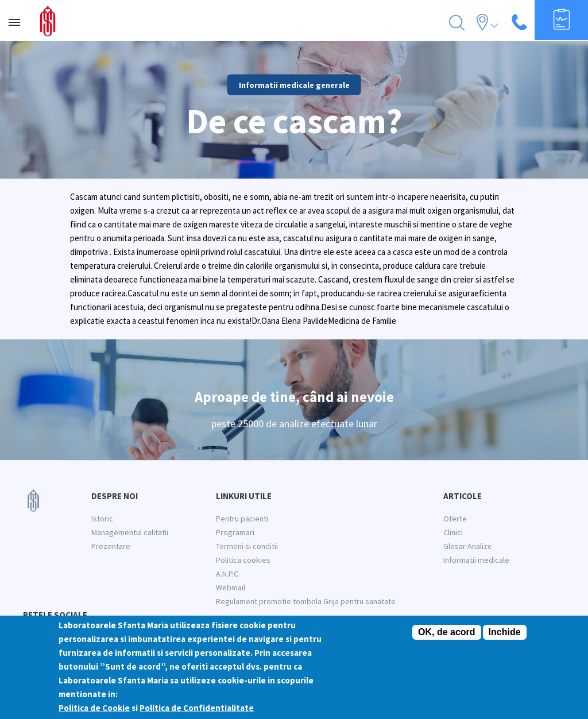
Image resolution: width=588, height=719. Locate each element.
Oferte (455, 519)
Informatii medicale (476, 560)
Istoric (102, 519)
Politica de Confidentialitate (197, 714)
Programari (235, 532)
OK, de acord (447, 638)
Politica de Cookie (94, 714)
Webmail (231, 587)
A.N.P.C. (228, 574)
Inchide (505, 638)
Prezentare (111, 546)
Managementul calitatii (130, 532)
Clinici (453, 532)
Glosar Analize (468, 546)
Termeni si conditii (247, 546)
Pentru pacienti (242, 519)
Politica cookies (243, 560)
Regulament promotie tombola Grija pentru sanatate (306, 601)
